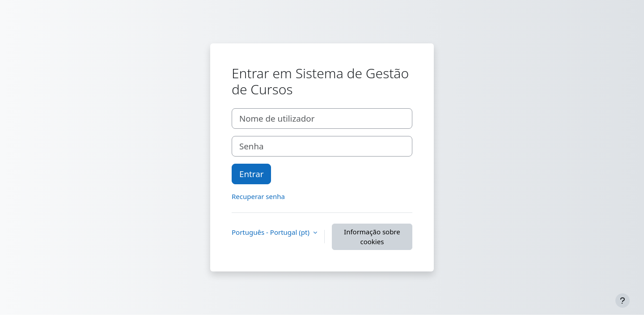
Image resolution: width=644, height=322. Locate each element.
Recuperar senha (258, 196)
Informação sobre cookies (372, 237)
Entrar (251, 174)
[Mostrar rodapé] (623, 301)
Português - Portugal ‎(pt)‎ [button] (271, 232)
